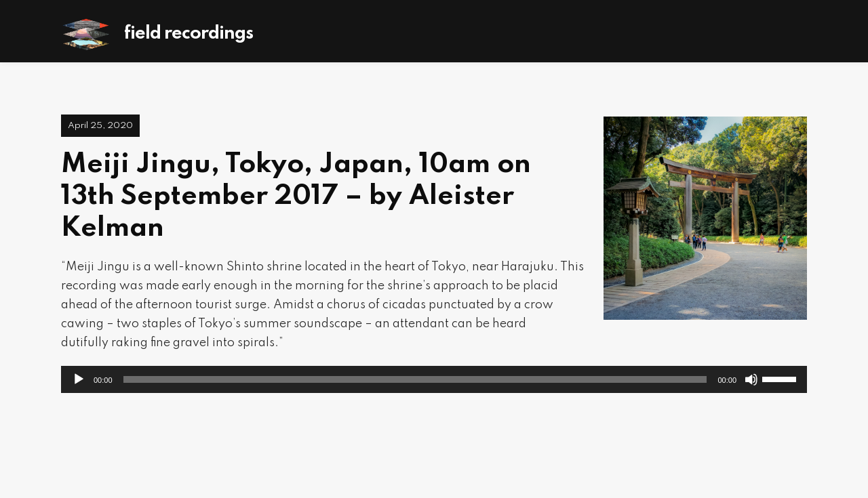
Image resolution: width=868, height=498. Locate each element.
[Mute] (751, 379)
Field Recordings (189, 34)
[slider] (415, 379)
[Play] (79, 379)
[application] (434, 379)
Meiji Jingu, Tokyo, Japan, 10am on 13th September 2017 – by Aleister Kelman (296, 196)
